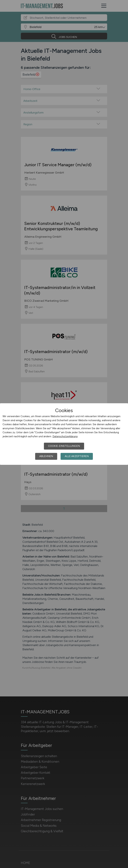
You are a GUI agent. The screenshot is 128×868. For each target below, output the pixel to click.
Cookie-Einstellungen (64, 446)
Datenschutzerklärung (65, 436)
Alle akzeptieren (77, 456)
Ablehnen (46, 456)
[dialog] (64, 434)
